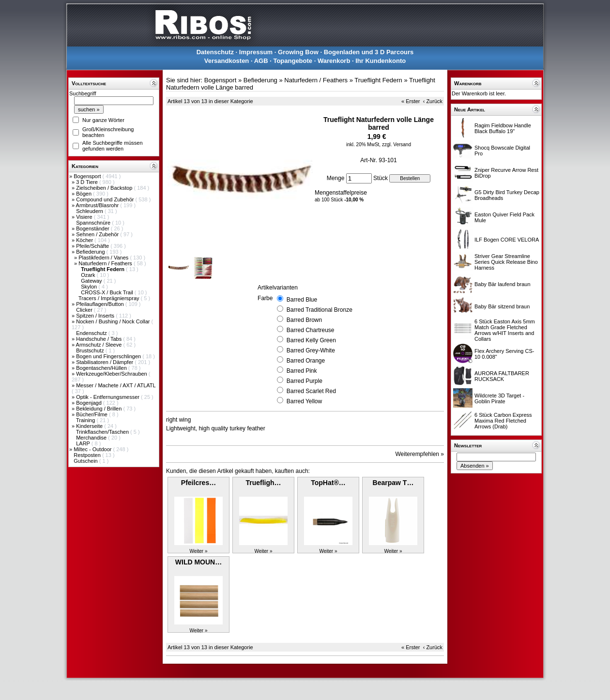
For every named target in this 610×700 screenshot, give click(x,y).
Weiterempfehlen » (420, 454)
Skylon (90, 287)
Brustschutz (91, 350)
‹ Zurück (433, 101)
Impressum (256, 52)
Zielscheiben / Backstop (105, 188)
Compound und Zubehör (106, 199)
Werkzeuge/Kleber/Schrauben (112, 374)
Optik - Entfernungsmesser (108, 397)
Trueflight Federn (378, 80)
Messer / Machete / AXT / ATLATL (116, 385)
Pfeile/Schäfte (93, 246)
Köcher (85, 240)
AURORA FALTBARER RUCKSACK (502, 376)
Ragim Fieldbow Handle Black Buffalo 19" (503, 128)
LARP (84, 443)
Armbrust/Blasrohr (98, 205)
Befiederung (91, 252)
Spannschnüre (94, 223)
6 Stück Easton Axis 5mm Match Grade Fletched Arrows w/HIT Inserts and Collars (505, 330)
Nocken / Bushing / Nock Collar (114, 321)
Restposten (88, 455)
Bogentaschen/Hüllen (102, 368)
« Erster (411, 101)
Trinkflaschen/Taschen (103, 432)
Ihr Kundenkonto (381, 61)
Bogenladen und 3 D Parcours (369, 52)
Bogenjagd (90, 403)
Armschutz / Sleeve (100, 345)
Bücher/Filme (92, 414)
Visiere (85, 217)
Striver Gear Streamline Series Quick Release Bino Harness (506, 262)
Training (86, 420)
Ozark (89, 275)
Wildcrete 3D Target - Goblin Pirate (499, 398)
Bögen (84, 194)
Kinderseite (90, 426)
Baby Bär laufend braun (503, 284)
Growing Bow (298, 52)
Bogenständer (93, 228)
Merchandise (92, 438)
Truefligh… (263, 483)
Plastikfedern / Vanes (104, 258)
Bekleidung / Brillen (99, 409)
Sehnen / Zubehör (98, 234)
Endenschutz (92, 333)
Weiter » (198, 551)
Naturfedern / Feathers (106, 263)
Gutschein (86, 461)
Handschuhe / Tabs (99, 339)
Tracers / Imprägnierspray (110, 298)
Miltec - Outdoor (93, 449)
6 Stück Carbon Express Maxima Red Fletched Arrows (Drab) (503, 421)
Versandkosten (227, 61)
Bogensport (88, 176)
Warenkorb (334, 61)
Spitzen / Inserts (96, 316)
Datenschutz (215, 52)
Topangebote (293, 61)
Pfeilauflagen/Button (101, 304)
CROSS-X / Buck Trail (108, 292)
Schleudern (90, 211)
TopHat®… (328, 483)
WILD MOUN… (198, 562)
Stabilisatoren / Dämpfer (105, 362)
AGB (261, 61)
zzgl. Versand (396, 145)
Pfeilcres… (198, 483)
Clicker (85, 310)
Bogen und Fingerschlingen (109, 356)
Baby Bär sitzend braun (502, 306)
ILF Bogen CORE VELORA (507, 240)
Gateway (92, 281)
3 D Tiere (88, 182)
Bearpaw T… (393, 483)
